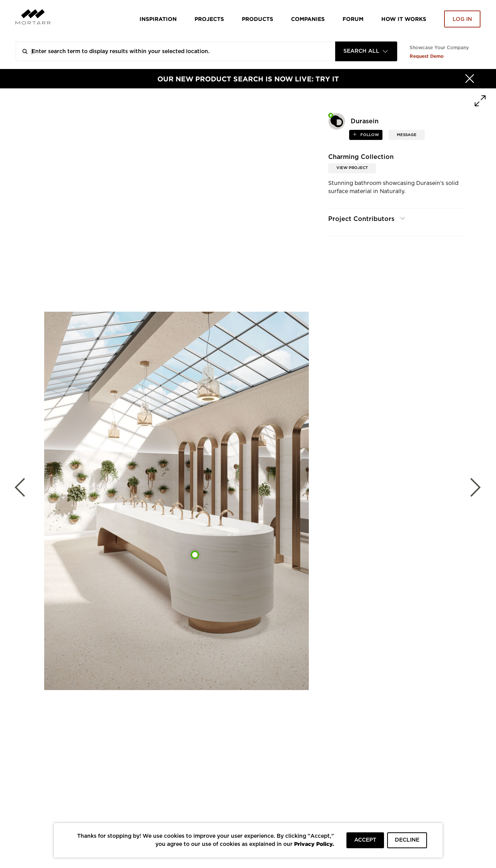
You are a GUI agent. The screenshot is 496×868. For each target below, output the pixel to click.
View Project (352, 168)
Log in (462, 19)
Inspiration (158, 19)
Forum (353, 19)
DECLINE (407, 840)
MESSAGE (407, 135)
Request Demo (427, 56)
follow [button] (369, 135)
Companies (308, 19)
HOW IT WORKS (404, 19)
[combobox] (366, 51)
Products (257, 19)
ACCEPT (365, 840)
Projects (209, 19)
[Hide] (470, 79)
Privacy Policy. (314, 844)
